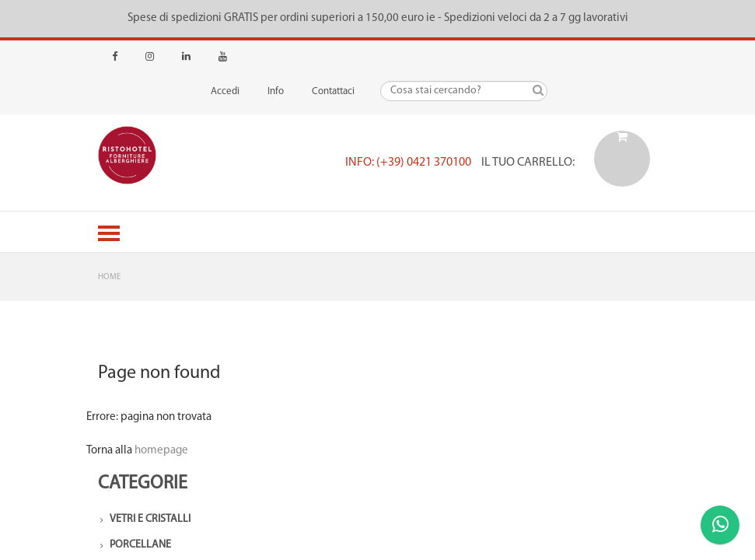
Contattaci (333, 91)
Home (109, 277)
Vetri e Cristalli (150, 519)
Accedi (225, 91)
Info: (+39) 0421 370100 (408, 163)
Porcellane (140, 545)
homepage (161, 451)
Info (276, 91)
